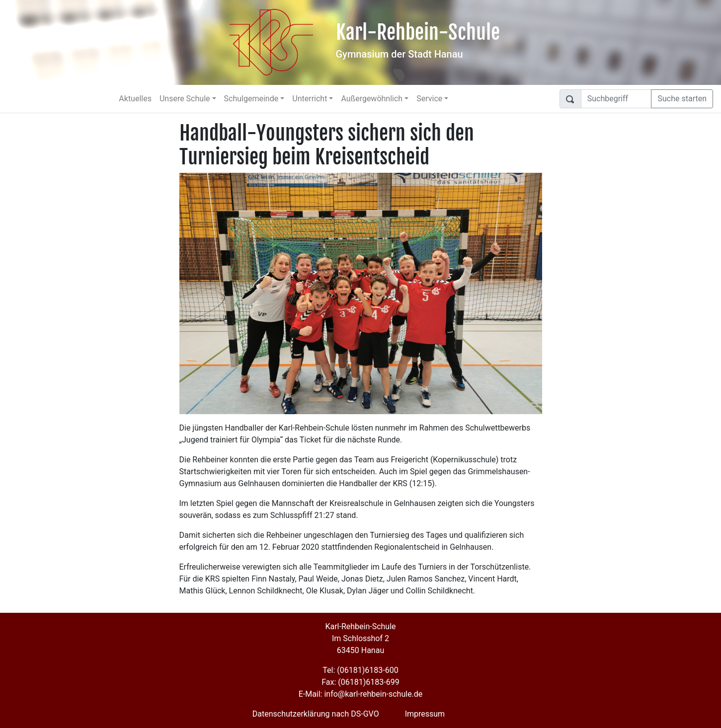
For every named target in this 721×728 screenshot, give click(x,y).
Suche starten (682, 99)
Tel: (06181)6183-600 (360, 670)
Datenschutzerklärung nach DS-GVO (316, 714)
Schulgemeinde (251, 99)
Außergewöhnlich (372, 99)
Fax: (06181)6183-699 (360, 682)
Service (429, 99)
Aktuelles (135, 99)
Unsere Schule (185, 99)
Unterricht (310, 99)
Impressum (425, 714)
